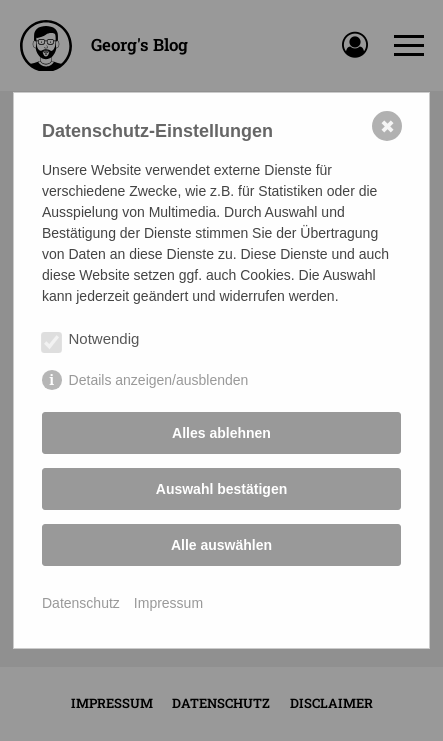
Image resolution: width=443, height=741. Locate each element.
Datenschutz (81, 603)
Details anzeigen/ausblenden (159, 380)
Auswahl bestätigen (221, 489)
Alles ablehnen (221, 433)
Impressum (168, 603)
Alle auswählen (221, 545)
